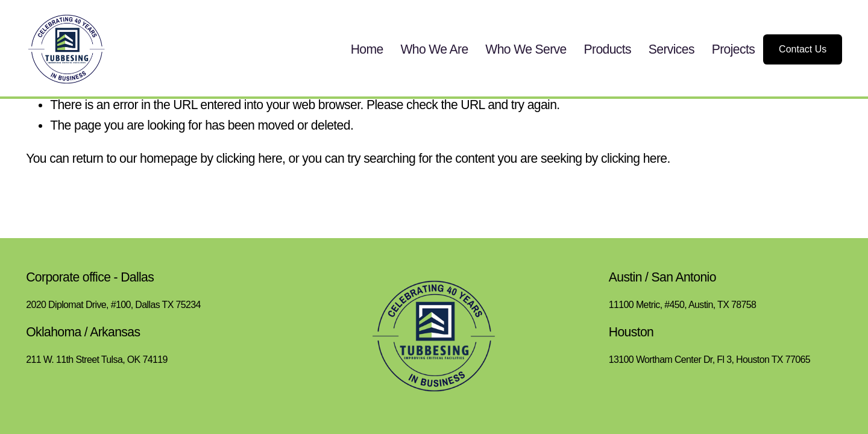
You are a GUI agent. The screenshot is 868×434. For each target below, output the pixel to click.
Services (671, 49)
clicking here (249, 158)
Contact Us (803, 49)
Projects (733, 49)
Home (367, 49)
